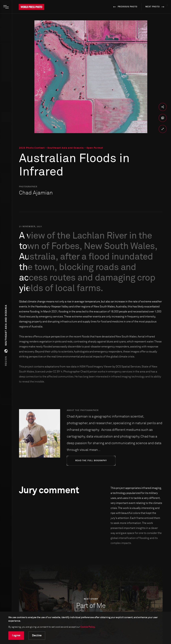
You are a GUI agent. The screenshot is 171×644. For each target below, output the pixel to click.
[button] (6, 335)
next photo (155, 7)
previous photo (125, 7)
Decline (37, 635)
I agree (16, 635)
